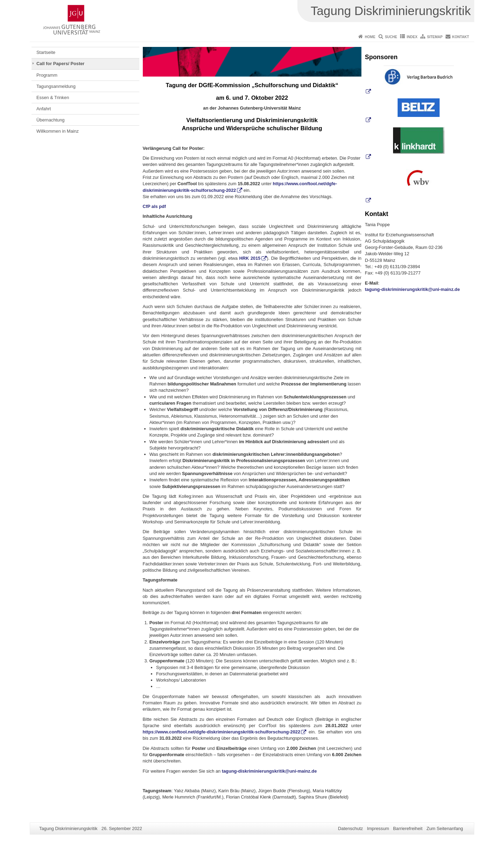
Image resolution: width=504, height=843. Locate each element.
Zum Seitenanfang (445, 828)
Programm (47, 75)
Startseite (46, 52)
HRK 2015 (250, 258)
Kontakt (461, 37)
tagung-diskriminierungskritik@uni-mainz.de (269, 771)
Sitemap (435, 37)
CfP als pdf (155, 206)
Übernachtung (50, 120)
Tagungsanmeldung (56, 86)
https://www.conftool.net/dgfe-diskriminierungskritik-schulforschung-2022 (222, 732)
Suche (391, 37)
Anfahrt (44, 109)
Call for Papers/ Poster (60, 64)
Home (370, 37)
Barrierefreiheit (408, 828)
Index (412, 37)
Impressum (378, 828)
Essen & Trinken (53, 97)
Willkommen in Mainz (58, 131)
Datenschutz (351, 828)
